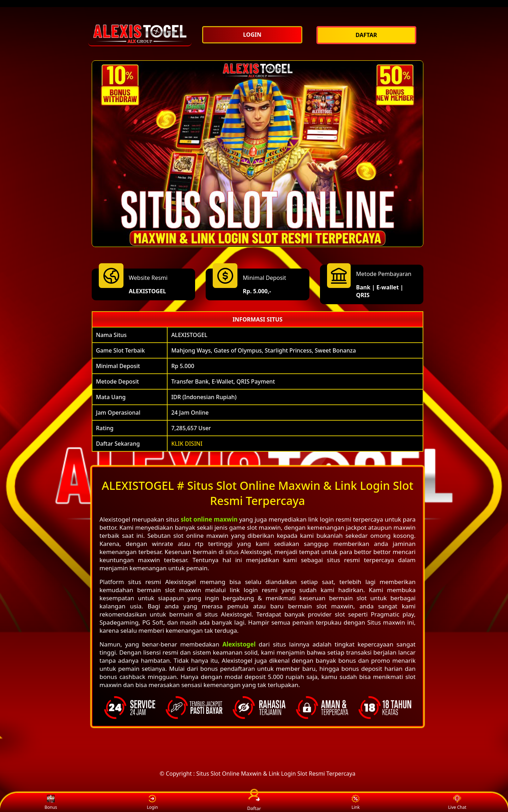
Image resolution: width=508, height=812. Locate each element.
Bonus (51, 803)
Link (355, 803)
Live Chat (457, 803)
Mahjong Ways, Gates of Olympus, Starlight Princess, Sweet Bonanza (263, 350)
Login (152, 803)
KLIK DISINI (187, 444)
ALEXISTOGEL (147, 291)
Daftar (254, 802)
